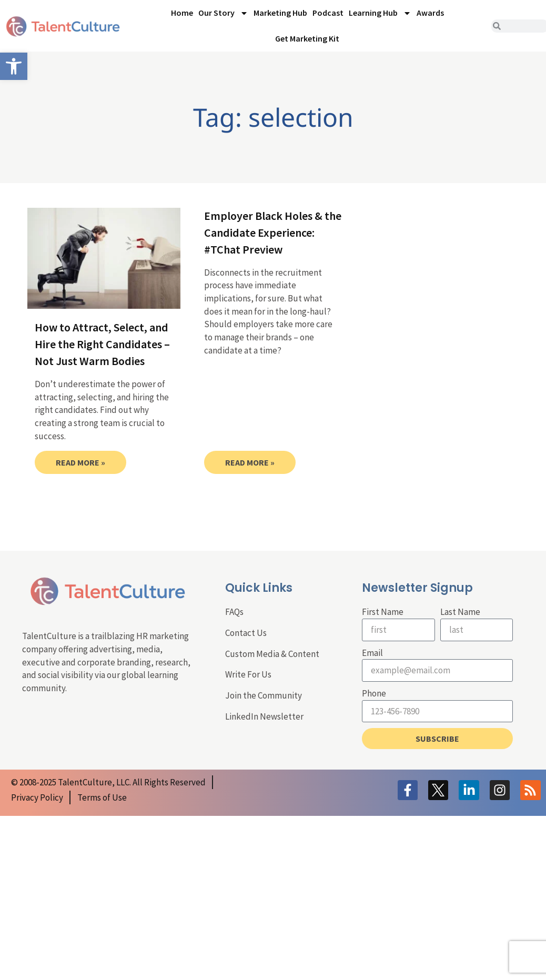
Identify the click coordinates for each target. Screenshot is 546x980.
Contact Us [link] (246, 633)
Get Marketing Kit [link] (307, 38)
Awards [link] (430, 13)
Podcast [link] (328, 13)
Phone (374, 693)
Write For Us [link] (248, 674)
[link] (14, 66)
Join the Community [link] (264, 695)
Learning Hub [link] (380, 13)
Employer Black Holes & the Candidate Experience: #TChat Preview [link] (273, 233)
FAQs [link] (234, 612)
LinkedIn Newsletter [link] (264, 716)
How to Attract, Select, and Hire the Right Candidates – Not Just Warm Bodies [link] (102, 344)
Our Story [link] (223, 13)
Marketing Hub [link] (280, 13)
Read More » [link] (80, 462)
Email (372, 653)
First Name (383, 612)
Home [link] (182, 13)
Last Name (460, 612)
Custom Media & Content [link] (272, 654)
